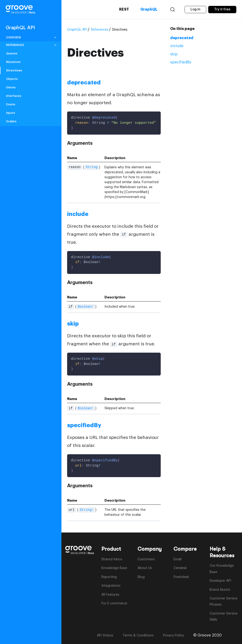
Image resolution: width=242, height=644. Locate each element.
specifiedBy (181, 62)
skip (174, 54)
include (177, 46)
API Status (105, 636)
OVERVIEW (13, 37)
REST (123, 9)
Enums (11, 104)
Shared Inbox (112, 559)
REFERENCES (15, 45)
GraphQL (148, 9)
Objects (12, 79)
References (100, 30)
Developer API (220, 581)
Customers (146, 559)
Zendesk (180, 568)
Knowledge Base (114, 568)
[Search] (172, 9)
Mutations (13, 62)
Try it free (222, 9)
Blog (141, 577)
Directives (14, 70)
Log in (195, 9)
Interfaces (14, 96)
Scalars (11, 121)
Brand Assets (220, 590)
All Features (110, 595)
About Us (145, 568)
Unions (11, 87)
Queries (12, 54)
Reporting (109, 577)
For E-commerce (114, 603)
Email (177, 559)
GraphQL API (77, 30)
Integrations (111, 586)
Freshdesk (181, 577)
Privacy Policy (173, 636)
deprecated (182, 38)
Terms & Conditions (138, 636)
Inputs (11, 113)
